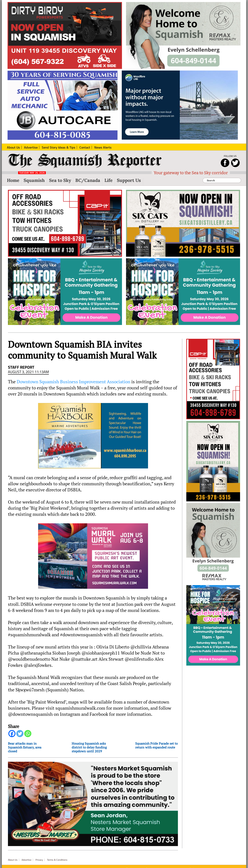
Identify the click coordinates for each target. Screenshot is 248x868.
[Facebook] (12, 734)
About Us (13, 860)
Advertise (26, 860)
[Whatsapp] (28, 734)
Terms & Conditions (57, 860)
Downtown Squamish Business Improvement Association (74, 382)
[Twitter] (20, 734)
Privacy (39, 860)
